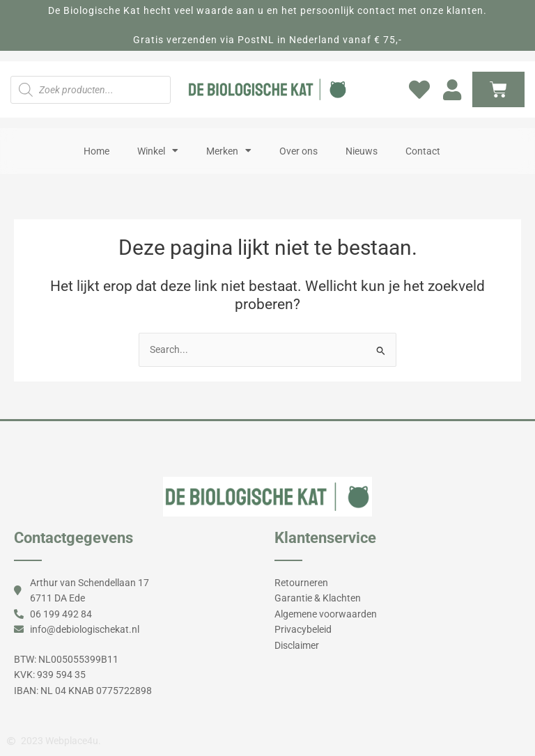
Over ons (298, 151)
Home (96, 151)
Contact (423, 151)
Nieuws (362, 151)
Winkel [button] (158, 151)
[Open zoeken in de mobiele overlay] (91, 90)
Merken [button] (229, 151)
